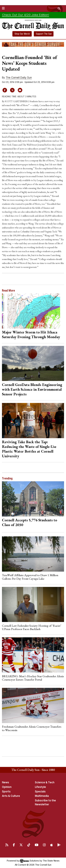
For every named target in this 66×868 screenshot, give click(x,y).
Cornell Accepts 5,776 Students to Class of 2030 (30, 522)
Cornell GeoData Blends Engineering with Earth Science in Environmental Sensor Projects (32, 389)
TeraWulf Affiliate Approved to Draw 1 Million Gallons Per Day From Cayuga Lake (30, 577)
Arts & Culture (11, 796)
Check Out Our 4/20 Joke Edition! (26, 15)
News (6, 782)
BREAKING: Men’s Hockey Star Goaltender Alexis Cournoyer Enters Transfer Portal (33, 678)
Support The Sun (44, 34)
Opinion (7, 787)
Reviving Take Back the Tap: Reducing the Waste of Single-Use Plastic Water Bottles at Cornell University (29, 449)
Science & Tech (45, 782)
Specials (40, 792)
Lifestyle (40, 787)
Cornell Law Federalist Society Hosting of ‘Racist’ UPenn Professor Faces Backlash (32, 627)
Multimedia (42, 796)
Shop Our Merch (22, 34)
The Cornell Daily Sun (19, 78)
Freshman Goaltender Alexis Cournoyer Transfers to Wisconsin (32, 728)
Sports (6, 792)
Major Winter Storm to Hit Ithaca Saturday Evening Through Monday (31, 334)
